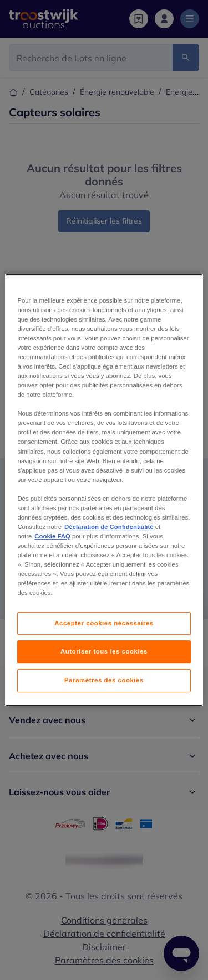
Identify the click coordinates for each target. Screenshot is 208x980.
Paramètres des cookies (104, 680)
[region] (104, 490)
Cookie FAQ (52, 536)
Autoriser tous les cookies (104, 652)
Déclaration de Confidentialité (109, 527)
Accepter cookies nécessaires (104, 623)
